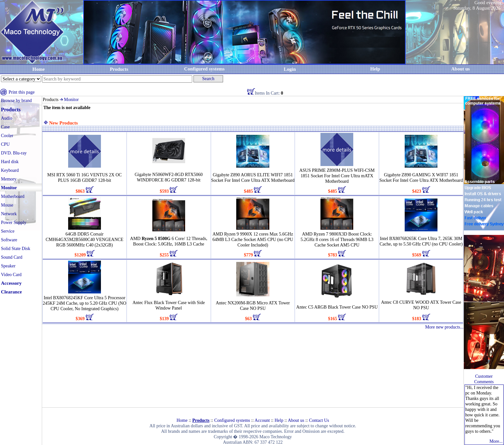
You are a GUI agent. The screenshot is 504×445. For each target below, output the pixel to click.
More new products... (444, 327)
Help (375, 69)
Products (119, 69)
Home (39, 69)
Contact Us (319, 420)
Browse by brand (16, 101)
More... (496, 441)
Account (262, 420)
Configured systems (204, 69)
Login (290, 69)
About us (296, 420)
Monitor (71, 100)
